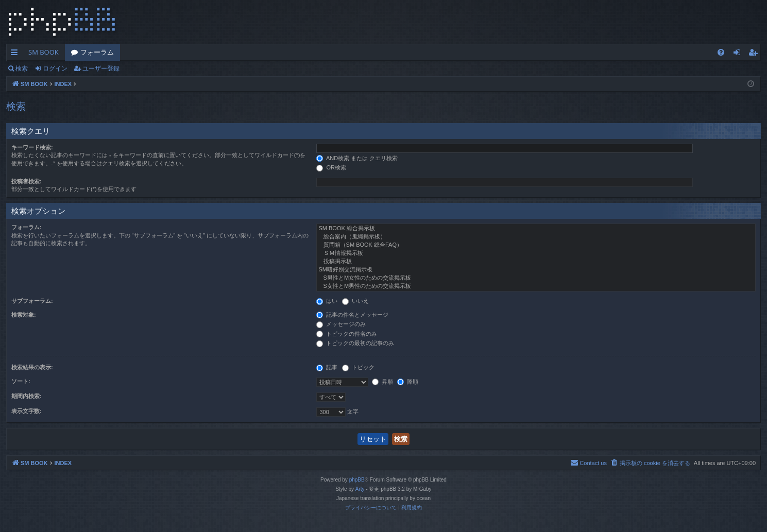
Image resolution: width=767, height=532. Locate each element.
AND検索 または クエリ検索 (357, 158)
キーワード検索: (32, 147)
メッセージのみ (341, 324)
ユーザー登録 (101, 68)
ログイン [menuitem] (739, 54)
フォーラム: (27, 227)
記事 (327, 367)
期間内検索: (27, 396)
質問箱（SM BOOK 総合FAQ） (536, 245)
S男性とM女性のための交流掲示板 (536, 278)
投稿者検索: (27, 181)
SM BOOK (44, 52)
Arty (360, 489)
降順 (408, 382)
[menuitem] (721, 52)
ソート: (21, 381)
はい (327, 301)
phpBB (357, 480)
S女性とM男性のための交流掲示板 (536, 286)
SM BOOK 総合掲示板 (536, 229)
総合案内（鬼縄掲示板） (536, 237)
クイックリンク (16, 54)
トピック (358, 367)
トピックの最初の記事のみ (355, 343)
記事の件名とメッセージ (352, 315)
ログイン (55, 68)
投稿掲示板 (536, 262)
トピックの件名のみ (347, 334)
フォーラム (97, 52)
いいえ (355, 301)
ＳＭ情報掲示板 (536, 253)
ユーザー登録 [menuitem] (755, 54)
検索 (22, 68)
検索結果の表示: (32, 367)
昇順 (382, 382)
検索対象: (24, 315)
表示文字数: (27, 411)
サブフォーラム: (32, 301)
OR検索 (331, 167)
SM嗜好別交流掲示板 (536, 270)
